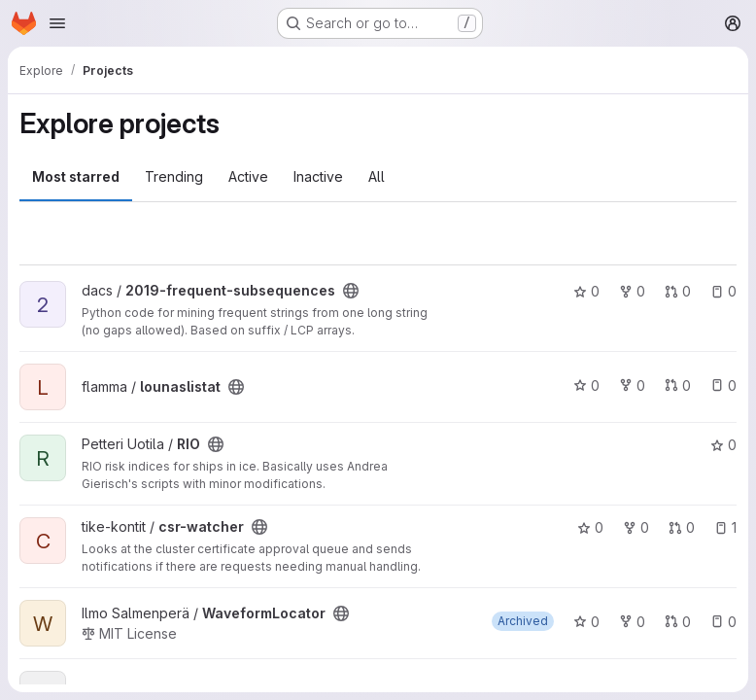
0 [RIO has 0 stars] (723, 445)
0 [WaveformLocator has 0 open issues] (723, 622)
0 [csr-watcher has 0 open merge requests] (682, 527)
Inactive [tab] (318, 176)
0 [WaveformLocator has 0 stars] (586, 622)
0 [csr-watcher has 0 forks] (636, 527)
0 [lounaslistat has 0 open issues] (723, 385)
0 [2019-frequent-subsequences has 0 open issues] (723, 291)
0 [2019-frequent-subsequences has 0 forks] (632, 291)
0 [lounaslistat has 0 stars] (586, 385)
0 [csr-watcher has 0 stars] (590, 527)
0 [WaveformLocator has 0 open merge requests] (678, 622)
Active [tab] (248, 176)
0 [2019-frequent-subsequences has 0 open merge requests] (678, 291)
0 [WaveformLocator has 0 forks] (632, 622)
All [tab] (377, 176)
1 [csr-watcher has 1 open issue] (725, 527)
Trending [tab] (174, 176)
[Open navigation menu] (57, 23)
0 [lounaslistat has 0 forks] (632, 385)
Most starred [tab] (76, 176)
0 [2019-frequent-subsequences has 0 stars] (586, 291)
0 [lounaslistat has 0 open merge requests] (678, 385)
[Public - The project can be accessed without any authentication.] (351, 291)
